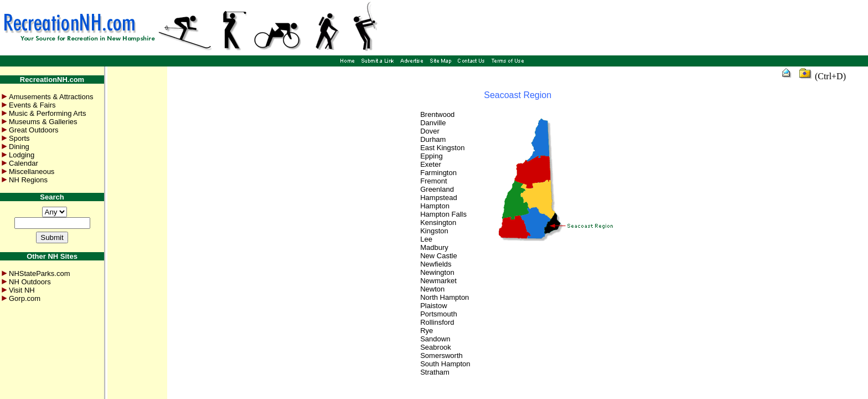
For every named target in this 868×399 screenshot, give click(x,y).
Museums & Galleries (43, 122)
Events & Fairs (32, 105)
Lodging (22, 155)
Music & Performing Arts (47, 113)
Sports (19, 138)
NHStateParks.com (40, 273)
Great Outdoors (34, 130)
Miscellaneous (32, 172)
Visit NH (22, 290)
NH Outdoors (30, 282)
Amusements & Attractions (51, 97)
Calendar (24, 163)
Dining (19, 147)
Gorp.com (25, 298)
